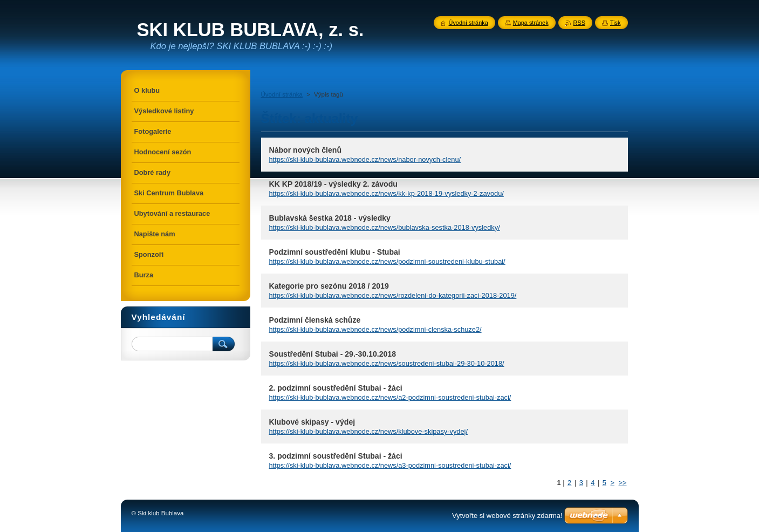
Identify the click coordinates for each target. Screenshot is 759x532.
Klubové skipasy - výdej (312, 422)
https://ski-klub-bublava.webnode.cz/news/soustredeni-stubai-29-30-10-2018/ (387, 363)
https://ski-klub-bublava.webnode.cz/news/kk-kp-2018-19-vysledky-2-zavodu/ (387, 193)
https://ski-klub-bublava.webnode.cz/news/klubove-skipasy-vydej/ (368, 431)
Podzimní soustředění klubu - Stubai (335, 252)
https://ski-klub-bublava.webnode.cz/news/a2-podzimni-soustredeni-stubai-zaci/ (390, 397)
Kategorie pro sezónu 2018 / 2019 (329, 286)
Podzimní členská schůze (315, 320)
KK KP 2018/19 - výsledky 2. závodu (333, 184)
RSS (579, 23)
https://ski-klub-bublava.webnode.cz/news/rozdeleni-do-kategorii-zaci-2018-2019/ (393, 295)
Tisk (616, 23)
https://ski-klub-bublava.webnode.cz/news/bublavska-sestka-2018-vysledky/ (385, 227)
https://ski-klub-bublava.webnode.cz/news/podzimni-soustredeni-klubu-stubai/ (387, 261)
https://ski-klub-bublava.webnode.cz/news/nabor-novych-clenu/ (365, 159)
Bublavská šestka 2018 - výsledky (330, 218)
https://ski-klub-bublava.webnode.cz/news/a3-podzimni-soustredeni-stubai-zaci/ (390, 465)
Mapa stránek (531, 23)
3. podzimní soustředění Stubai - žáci (336, 456)
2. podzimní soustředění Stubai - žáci (336, 388)
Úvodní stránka (282, 94)
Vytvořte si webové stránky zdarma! (507, 516)
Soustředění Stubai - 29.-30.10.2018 (333, 354)
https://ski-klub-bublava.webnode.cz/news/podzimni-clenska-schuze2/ (375, 329)
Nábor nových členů (306, 150)
